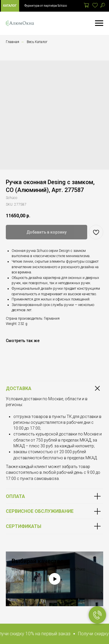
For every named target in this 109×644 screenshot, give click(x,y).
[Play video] (55, 579)
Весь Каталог (37, 42)
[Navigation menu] (99, 23)
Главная (12, 42)
